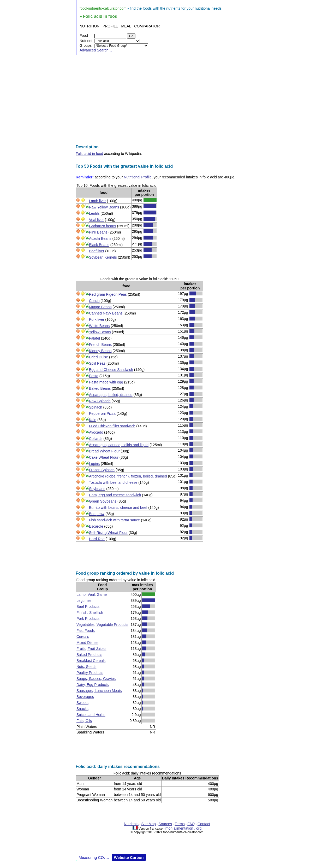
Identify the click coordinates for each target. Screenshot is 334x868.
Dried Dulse (99, 357)
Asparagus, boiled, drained (111, 395)
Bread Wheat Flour (104, 451)
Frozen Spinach (102, 470)
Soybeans (97, 489)
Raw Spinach (100, 401)
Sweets (82, 703)
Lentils (94, 213)
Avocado (96, 432)
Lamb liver (97, 201)
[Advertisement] (167, 100)
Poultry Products (90, 673)
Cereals (83, 637)
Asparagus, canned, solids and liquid (119, 445)
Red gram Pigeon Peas (108, 294)
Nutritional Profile (138, 177)
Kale (93, 420)
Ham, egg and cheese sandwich (115, 495)
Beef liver (97, 251)
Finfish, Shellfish (90, 613)
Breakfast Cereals (91, 661)
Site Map (149, 824)
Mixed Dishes (87, 643)
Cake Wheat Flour (104, 457)
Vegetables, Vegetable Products (102, 625)
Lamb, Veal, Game (92, 595)
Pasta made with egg (106, 382)
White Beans (99, 326)
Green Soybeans (103, 501)
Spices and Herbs (91, 715)
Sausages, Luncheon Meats (99, 691)
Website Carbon (129, 857)
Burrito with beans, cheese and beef (118, 508)
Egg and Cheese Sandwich (111, 370)
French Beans (100, 345)
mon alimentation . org (184, 828)
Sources (165, 824)
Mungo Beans (100, 307)
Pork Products (88, 619)
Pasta (94, 376)
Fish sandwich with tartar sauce (114, 520)
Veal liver (96, 220)
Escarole (96, 526)
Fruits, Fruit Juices (91, 649)
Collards (96, 439)
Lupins (94, 464)
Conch (94, 301)
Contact (204, 824)
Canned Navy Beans (106, 313)
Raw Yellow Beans (104, 207)
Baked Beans (100, 388)
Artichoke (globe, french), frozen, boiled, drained (128, 476)
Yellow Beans (100, 332)
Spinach (96, 407)
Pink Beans (98, 232)
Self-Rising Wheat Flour (108, 533)
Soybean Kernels (103, 257)
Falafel (94, 338)
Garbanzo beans (103, 226)
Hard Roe (97, 539)
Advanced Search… (96, 50)
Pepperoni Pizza (102, 413)
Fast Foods (86, 631)
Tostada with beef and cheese (113, 482)
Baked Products (89, 655)
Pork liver (97, 319)
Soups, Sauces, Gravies (96, 679)
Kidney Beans (100, 351)
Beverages (85, 697)
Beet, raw (97, 514)
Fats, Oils (84, 721)
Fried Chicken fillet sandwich (112, 426)
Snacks (82, 709)
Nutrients (131, 824)
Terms (180, 824)
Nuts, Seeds (86, 667)
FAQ (191, 824)
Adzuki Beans (100, 238)
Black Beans (99, 245)
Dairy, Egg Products (93, 685)
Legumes (84, 601)
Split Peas (97, 363)
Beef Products (88, 607)
